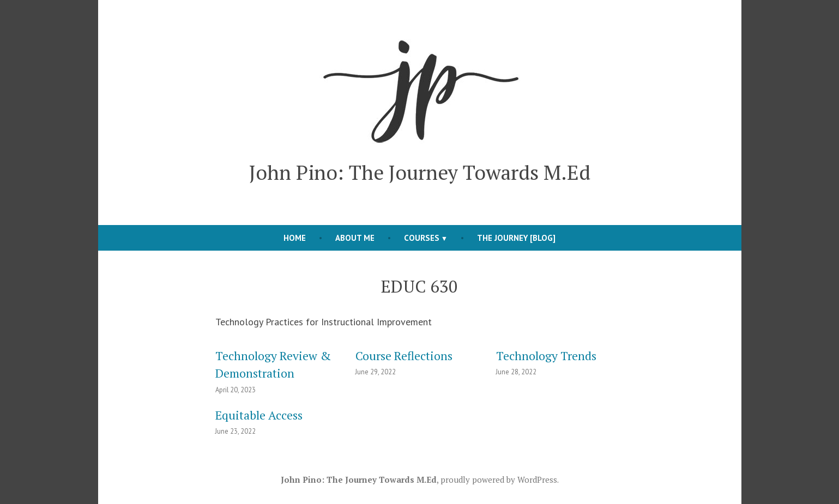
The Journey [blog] (516, 238)
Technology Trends (546, 356)
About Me (355, 238)
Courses (422, 238)
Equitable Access (259, 415)
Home (295, 238)
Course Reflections (404, 356)
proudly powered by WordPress (499, 479)
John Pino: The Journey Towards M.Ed (420, 172)
